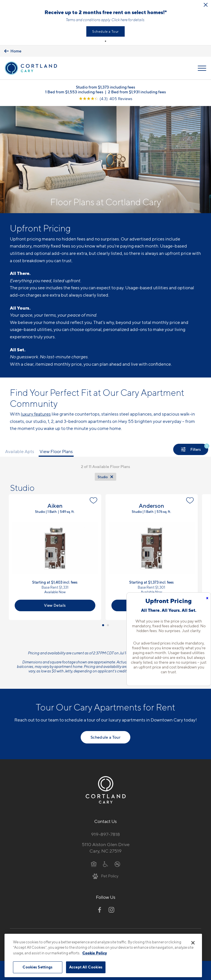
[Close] (193, 943)
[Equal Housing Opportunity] (94, 864)
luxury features (36, 414)
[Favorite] (94, 500)
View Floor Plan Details (55, 557)
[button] (105, 41)
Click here (119, 20)
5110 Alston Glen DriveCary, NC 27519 (106, 848)
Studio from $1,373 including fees (105, 87)
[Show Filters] (191, 449)
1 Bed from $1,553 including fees (74, 92)
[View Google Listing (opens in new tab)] (105, 99)
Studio (103, 477)
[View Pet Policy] (106, 876)
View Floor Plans (56, 452)
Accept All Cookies (86, 967)
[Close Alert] (206, 5)
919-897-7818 (105, 834)
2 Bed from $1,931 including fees (137, 92)
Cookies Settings (38, 967)
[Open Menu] (202, 68)
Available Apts (20, 452)
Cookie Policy (95, 953)
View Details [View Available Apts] (55, 605)
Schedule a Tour (105, 31)
